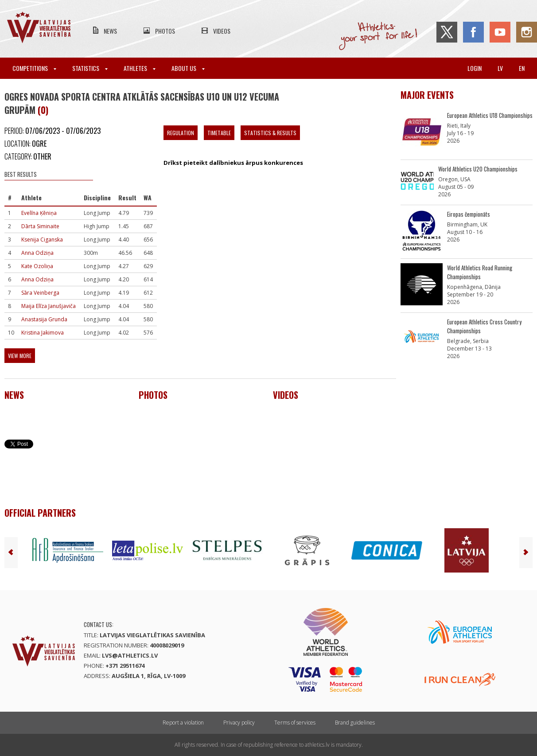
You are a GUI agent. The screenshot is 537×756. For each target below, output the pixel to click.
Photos (165, 31)
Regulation (181, 133)
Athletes (140, 68)
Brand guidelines (355, 723)
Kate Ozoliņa (37, 266)
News (110, 31)
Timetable (219, 133)
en (522, 68)
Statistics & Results (270, 133)
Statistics (90, 68)
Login (475, 68)
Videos (222, 31)
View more (20, 356)
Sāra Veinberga (40, 293)
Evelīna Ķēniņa (39, 213)
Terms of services (295, 723)
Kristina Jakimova (43, 333)
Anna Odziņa (37, 253)
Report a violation (183, 723)
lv (500, 68)
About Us (188, 68)
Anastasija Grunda (44, 319)
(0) (43, 110)
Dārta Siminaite (40, 226)
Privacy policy (239, 723)
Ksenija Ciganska (42, 240)
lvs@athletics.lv (130, 655)
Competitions (34, 68)
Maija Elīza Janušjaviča (49, 306)
